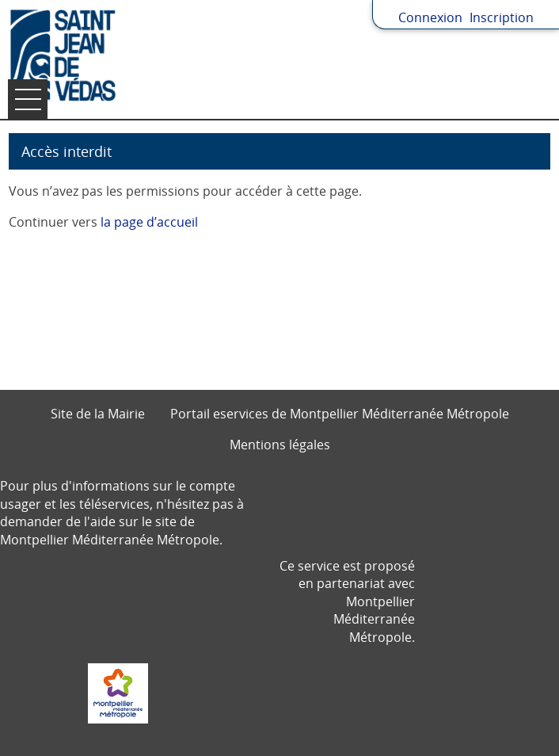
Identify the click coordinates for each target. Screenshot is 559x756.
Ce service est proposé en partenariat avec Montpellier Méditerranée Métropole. (347, 601)
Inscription (502, 17)
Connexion (430, 17)
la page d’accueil (149, 222)
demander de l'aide (58, 521)
